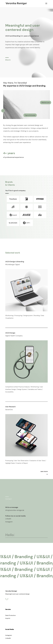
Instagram (9, 635)
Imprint (8, 618)
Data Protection (11, 615)
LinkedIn (8, 638)
